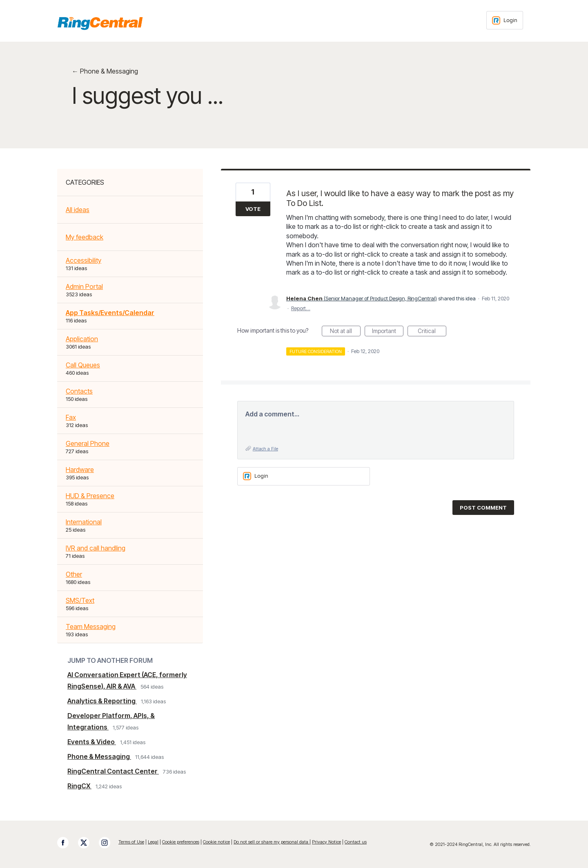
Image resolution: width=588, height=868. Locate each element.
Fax (71, 417)
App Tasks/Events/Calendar (110, 313)
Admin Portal (84, 286)
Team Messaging (91, 626)
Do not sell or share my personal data (272, 842)
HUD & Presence (90, 496)
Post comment (483, 508)
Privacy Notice (326, 842)
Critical (432, 332)
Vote (253, 209)
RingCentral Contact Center (113, 771)
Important (388, 332)
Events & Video (92, 742)
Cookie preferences (181, 842)
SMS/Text (80, 600)
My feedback (85, 237)
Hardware (80, 470)
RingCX (79, 786)
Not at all (345, 332)
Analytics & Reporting (102, 701)
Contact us (356, 842)
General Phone (88, 443)
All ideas (78, 210)
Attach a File (265, 449)
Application (82, 339)
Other (74, 574)
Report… (301, 308)
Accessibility (84, 260)
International (84, 522)
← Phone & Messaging (105, 71)
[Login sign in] (505, 20)
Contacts (79, 391)
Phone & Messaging (99, 756)
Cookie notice (216, 842)
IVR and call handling (96, 548)
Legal (153, 842)
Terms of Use (131, 842)
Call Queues (83, 365)
